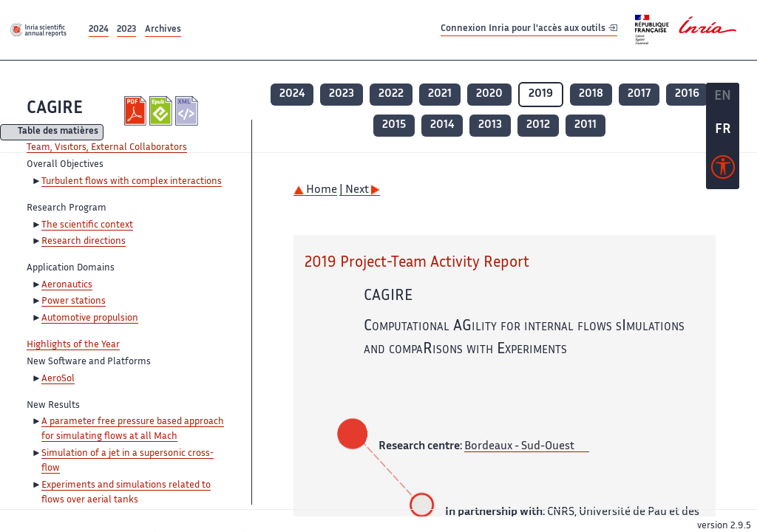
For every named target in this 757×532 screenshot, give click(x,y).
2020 (489, 94)
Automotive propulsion (90, 318)
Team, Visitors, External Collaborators (107, 148)
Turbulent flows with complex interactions (132, 182)
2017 (639, 94)
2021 (440, 94)
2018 (591, 94)
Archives (163, 30)
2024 (99, 30)
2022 (391, 94)
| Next (360, 190)
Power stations (74, 301)
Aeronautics (67, 285)
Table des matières (58, 133)
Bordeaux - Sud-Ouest (519, 447)
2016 (687, 94)
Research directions (84, 242)
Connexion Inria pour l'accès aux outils (529, 29)
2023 (126, 30)
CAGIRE (55, 109)
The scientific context (87, 225)
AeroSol (58, 379)
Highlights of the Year (73, 345)
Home (315, 190)
